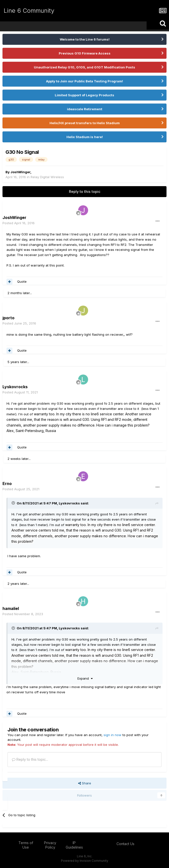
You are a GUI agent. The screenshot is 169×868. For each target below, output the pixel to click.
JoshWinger (20, 172)
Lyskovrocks (69, 503)
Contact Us (125, 844)
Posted (19, 223)
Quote (22, 281)
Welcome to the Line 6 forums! (85, 39)
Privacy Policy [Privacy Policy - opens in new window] (50, 845)
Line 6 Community (29, 11)
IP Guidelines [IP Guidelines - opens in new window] (74, 845)
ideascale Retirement (85, 109)
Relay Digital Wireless (47, 177)
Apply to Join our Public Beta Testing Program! (84, 81)
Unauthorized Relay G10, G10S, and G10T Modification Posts (84, 67)
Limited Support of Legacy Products (84, 95)
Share (85, 783)
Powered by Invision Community (85, 861)
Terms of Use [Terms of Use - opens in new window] (26, 845)
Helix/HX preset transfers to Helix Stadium (85, 123)
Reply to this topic (85, 191)
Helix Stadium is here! (85, 137)
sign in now (113, 735)
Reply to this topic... (30, 759)
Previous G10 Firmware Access (85, 53)
